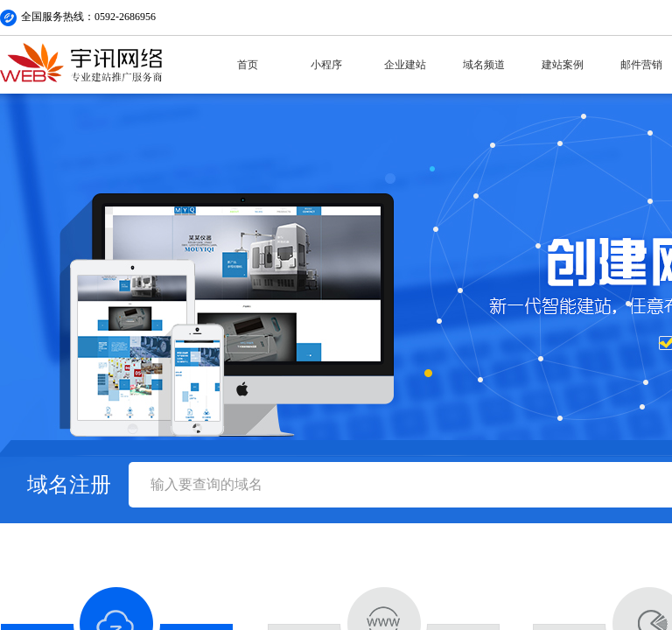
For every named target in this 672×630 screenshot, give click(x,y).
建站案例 (563, 65)
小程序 (326, 65)
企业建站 (405, 65)
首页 (248, 65)
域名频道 (484, 65)
